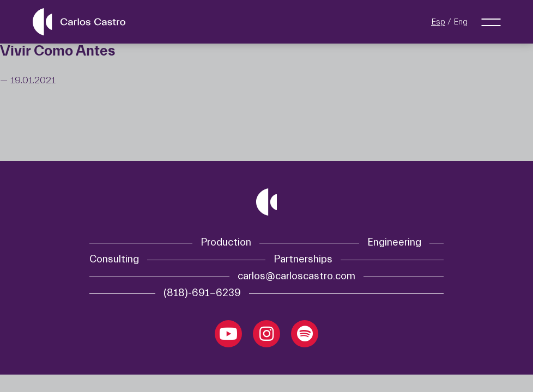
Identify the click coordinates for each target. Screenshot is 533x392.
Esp (438, 22)
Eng (461, 22)
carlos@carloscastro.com (296, 276)
